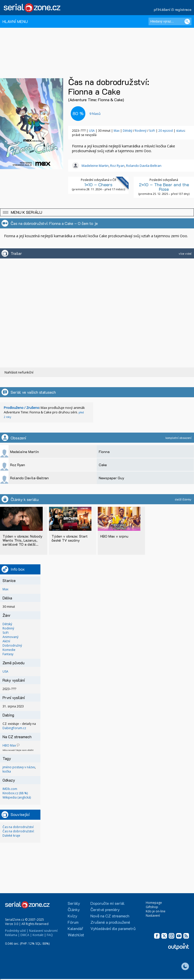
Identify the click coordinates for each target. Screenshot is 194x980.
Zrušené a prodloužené (110, 922)
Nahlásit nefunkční (19, 372)
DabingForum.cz (14, 728)
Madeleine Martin (95, 166)
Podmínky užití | (17, 931)
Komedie (9, 650)
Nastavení (153, 916)
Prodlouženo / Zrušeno (21, 408)
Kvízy (72, 916)
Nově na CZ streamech (110, 916)
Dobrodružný (12, 645)
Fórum (73, 922)
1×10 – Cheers (98, 184)
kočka (7, 771)
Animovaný (10, 637)
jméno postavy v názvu (19, 767)
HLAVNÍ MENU (15, 21)
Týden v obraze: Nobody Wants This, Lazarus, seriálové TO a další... (22, 540)
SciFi (152, 131)
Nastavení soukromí (43, 931)
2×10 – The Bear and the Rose (164, 187)
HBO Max (9, 745)
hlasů (95, 114)
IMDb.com (10, 789)
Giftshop (152, 907)
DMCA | (26, 935)
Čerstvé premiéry (105, 909)
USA (92, 131)
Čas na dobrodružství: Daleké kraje (18, 833)
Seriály (74, 903)
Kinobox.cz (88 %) (15, 793)
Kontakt (38, 935)
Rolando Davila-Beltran (144, 166)
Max (117, 131)
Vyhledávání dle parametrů (113, 928)
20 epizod (166, 131)
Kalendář (75, 928)
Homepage (154, 903)
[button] (97, 212)
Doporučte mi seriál (107, 903)
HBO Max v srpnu (114, 536)
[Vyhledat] (187, 21)
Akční (6, 641)
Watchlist (76, 935)
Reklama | (12, 935)
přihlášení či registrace (173, 9)
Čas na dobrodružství (18, 827)
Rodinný (141, 131)
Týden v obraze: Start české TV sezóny (70, 538)
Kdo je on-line (156, 911)
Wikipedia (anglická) (17, 797)
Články (74, 909)
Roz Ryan (117, 166)
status (180, 131)
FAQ (50, 935)
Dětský (128, 131)
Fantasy (8, 654)
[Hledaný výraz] (170, 21)
